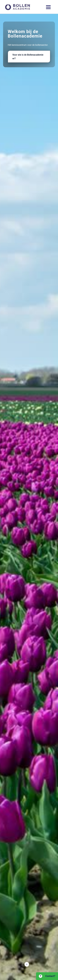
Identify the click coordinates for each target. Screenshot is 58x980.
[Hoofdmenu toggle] (48, 7)
